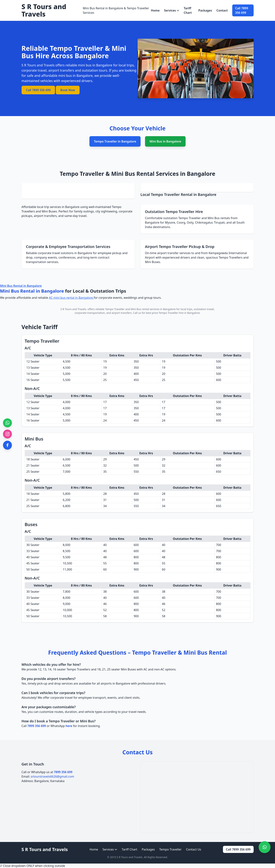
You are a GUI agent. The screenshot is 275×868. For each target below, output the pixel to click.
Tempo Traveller (171, 849)
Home (155, 10)
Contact (222, 10)
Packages (205, 10)
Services (172, 10)
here (69, 726)
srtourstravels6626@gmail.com (52, 776)
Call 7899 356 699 (242, 10)
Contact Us (193, 849)
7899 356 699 (37, 726)
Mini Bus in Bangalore (165, 141)
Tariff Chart (188, 10)
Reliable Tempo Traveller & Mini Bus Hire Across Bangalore (74, 52)
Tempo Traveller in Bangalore (115, 141)
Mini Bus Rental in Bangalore (21, 286)
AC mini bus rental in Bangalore (71, 298)
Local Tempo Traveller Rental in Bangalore (178, 194)
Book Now (68, 90)
